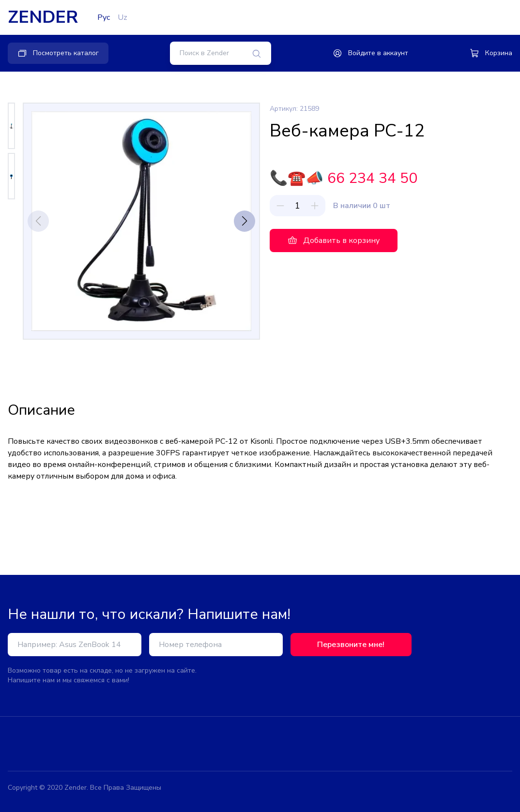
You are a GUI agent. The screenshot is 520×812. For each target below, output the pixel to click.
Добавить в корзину (334, 241)
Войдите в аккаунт (370, 53)
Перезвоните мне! (351, 645)
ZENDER (43, 17)
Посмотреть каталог (58, 53)
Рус (104, 17)
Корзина (491, 53)
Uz (122, 17)
